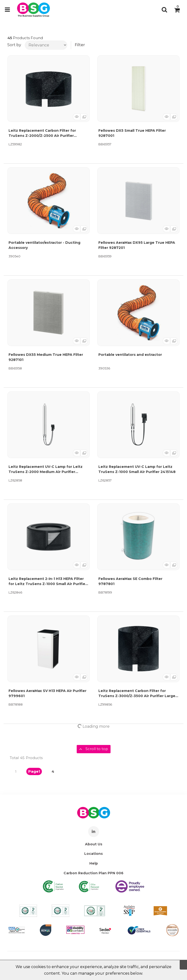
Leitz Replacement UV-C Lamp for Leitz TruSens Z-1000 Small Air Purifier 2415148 (137, 469)
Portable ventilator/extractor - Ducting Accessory (44, 245)
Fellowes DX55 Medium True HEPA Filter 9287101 (46, 357)
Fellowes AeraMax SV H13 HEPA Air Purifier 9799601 (47, 693)
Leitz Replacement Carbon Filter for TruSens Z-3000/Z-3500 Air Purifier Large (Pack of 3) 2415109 (137, 694)
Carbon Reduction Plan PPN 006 (93, 873)
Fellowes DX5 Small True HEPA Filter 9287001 (132, 133)
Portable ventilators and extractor (130, 355)
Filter (80, 45)
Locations (93, 854)
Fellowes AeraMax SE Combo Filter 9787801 (130, 581)
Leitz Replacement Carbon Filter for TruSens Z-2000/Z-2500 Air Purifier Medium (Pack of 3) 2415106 (42, 133)
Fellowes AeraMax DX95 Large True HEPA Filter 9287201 (137, 245)
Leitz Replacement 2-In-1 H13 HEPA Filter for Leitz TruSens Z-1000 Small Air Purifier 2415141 (48, 582)
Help (94, 863)
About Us (94, 844)
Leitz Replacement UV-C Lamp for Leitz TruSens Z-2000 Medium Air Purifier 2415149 (46, 469)
